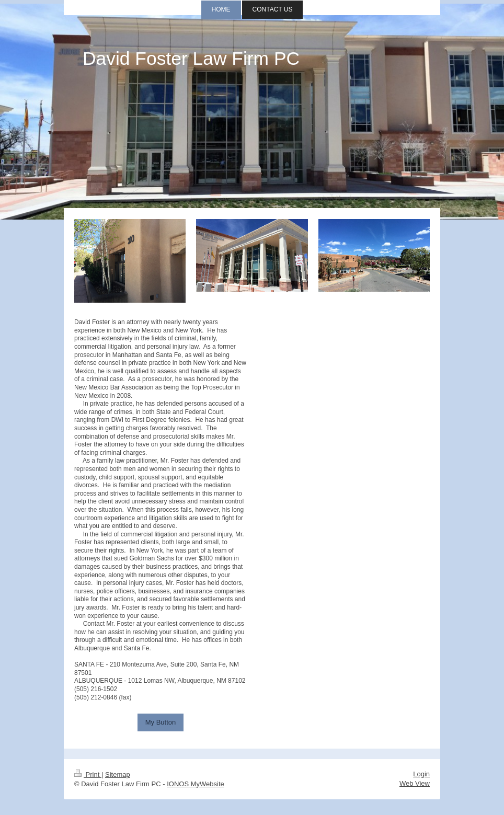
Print (88, 774)
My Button (161, 722)
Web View (415, 783)
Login (421, 774)
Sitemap (118, 774)
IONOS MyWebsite (196, 784)
